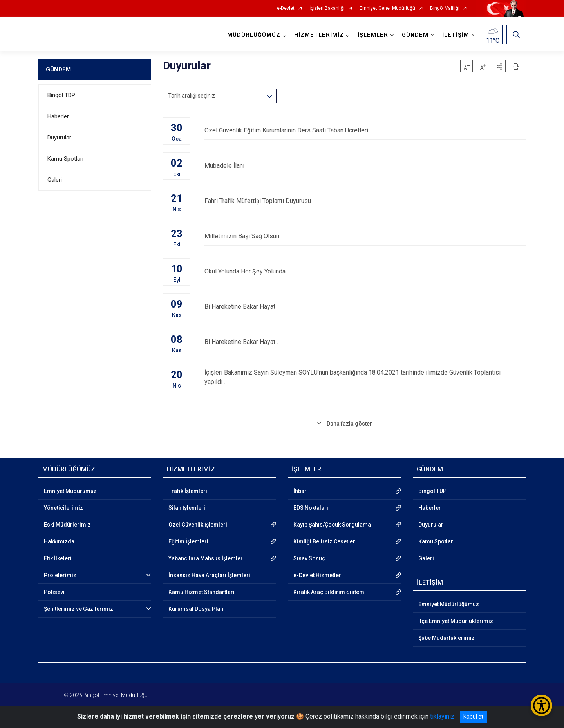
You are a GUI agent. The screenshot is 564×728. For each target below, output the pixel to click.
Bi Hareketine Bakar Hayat (365, 307)
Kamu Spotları (65, 159)
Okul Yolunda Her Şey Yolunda (365, 271)
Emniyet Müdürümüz (70, 491)
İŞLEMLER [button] (373, 35)
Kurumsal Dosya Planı (197, 609)
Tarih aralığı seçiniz (192, 96)
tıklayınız (442, 716)
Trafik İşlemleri (188, 491)
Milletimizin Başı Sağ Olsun (365, 236)
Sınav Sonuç (309, 558)
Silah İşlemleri (187, 508)
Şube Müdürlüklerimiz (446, 638)
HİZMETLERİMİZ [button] (319, 35)
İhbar (300, 491)
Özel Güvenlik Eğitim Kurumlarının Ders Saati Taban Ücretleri (365, 130)
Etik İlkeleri (58, 558)
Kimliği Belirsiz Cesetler (324, 541)
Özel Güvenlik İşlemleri (198, 525)
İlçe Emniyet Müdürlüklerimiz (456, 621)
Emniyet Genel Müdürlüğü (387, 8)
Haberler (58, 116)
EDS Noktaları (311, 508)
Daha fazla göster (349, 424)
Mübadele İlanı (365, 166)
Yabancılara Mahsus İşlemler (206, 558)
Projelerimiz (60, 575)
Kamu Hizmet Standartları (202, 592)
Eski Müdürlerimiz (67, 525)
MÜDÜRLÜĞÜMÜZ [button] (254, 35)
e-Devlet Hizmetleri (318, 575)
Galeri (55, 180)
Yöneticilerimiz (63, 508)
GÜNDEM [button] (415, 35)
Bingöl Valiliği (445, 8)
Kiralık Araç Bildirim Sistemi (330, 592)
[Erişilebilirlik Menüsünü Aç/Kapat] (541, 705)
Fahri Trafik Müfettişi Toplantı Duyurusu (365, 201)
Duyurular (59, 138)
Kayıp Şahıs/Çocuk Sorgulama (332, 525)
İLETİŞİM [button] (456, 35)
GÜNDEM (58, 69)
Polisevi (54, 592)
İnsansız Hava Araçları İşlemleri (209, 575)
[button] (499, 66)
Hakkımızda (59, 541)
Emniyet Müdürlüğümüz (449, 604)
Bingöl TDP (61, 95)
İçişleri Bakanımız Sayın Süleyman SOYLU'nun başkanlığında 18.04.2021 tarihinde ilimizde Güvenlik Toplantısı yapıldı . (365, 377)
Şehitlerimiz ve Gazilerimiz (79, 609)
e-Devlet (286, 8)
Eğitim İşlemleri (188, 541)
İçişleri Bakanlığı (327, 8)
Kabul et (473, 717)
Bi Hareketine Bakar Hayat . (365, 342)
